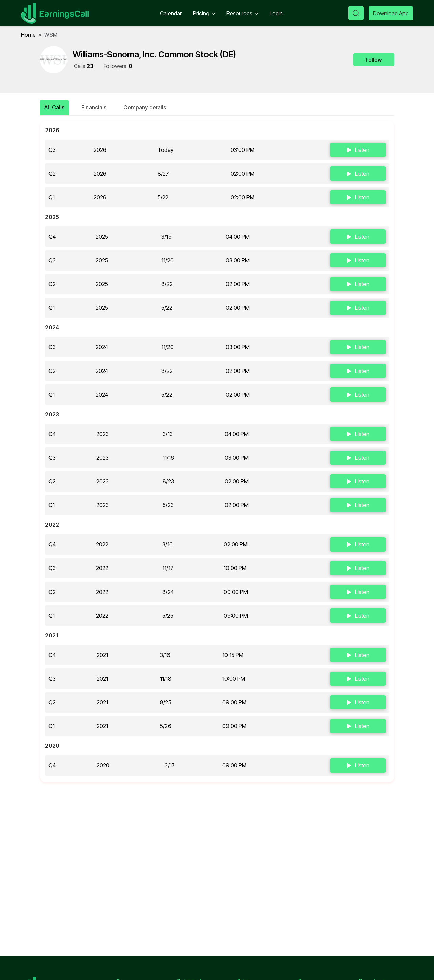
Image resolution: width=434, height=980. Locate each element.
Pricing (204, 13)
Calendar (171, 13)
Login (276, 13)
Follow (374, 60)
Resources (242, 13)
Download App (391, 13)
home (28, 35)
